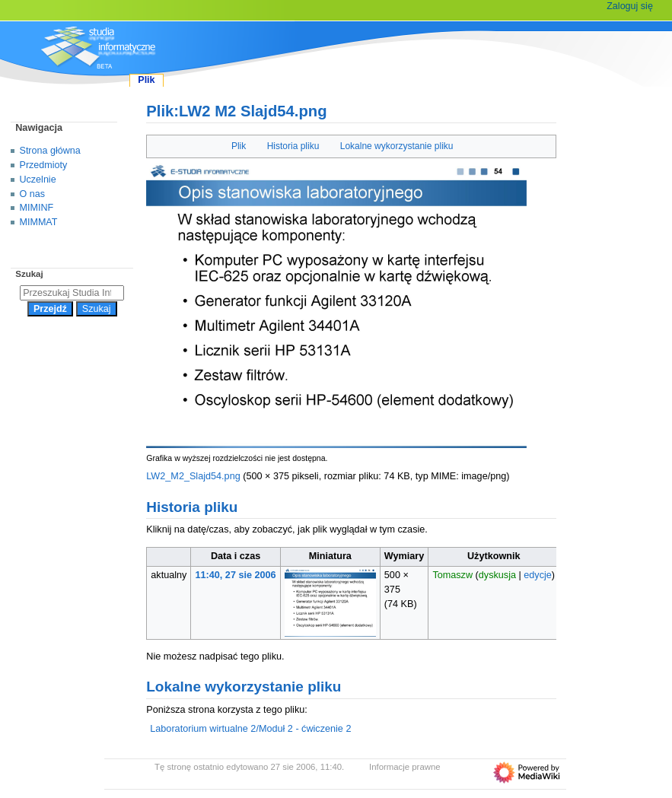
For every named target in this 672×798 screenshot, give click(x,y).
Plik (239, 146)
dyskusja (497, 575)
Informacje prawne (405, 767)
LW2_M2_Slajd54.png (193, 476)
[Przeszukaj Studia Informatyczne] (72, 293)
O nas (32, 194)
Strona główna (50, 151)
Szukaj (29, 274)
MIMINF (37, 208)
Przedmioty (44, 165)
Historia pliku (293, 146)
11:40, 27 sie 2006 (236, 575)
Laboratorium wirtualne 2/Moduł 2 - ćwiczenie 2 (250, 729)
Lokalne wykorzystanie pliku (397, 146)
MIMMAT (39, 222)
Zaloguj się (630, 6)
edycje (538, 575)
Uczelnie (38, 180)
